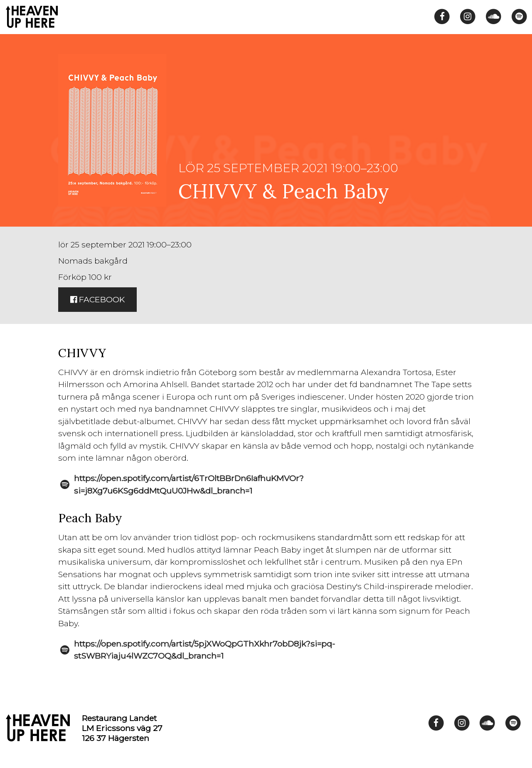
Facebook (97, 299)
